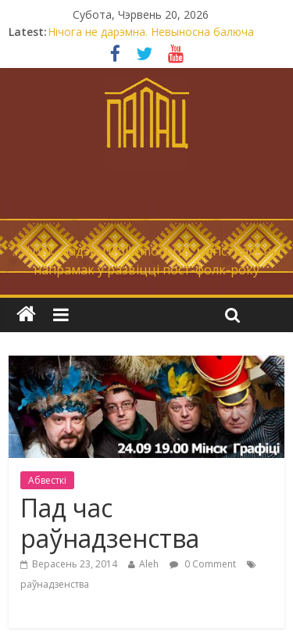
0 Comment (203, 564)
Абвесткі (47, 480)
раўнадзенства (55, 584)
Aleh (149, 564)
